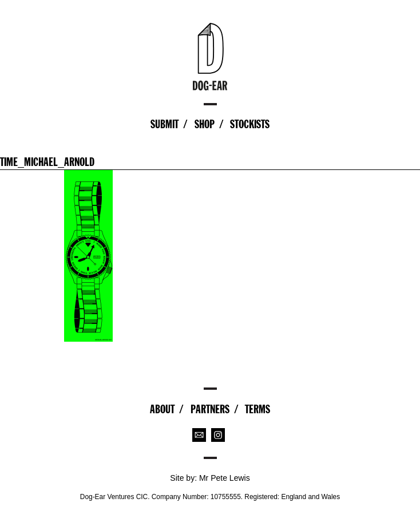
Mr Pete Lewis (225, 478)
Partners (210, 409)
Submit (165, 124)
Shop (205, 124)
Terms (257, 409)
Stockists (250, 124)
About (162, 409)
